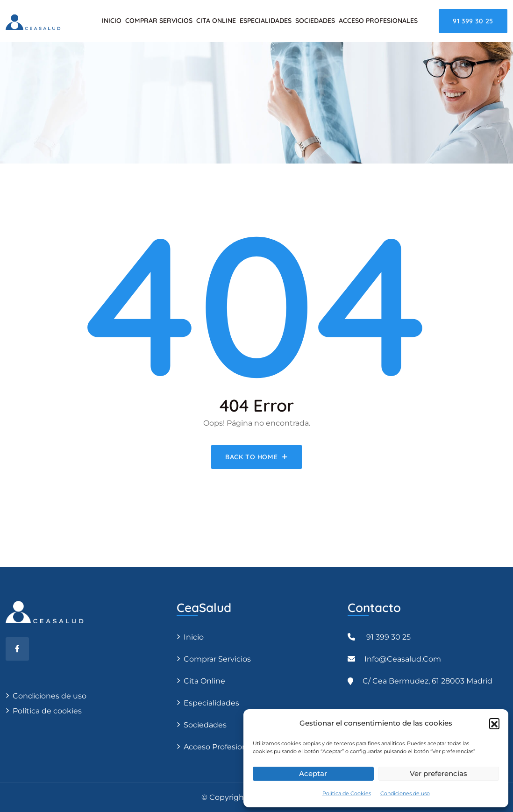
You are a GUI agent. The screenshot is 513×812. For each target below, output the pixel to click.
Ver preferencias (438, 773)
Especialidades (266, 21)
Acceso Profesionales (378, 21)
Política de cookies (46, 711)
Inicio (112, 21)
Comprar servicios (159, 21)
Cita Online (216, 21)
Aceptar (313, 773)
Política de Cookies (347, 793)
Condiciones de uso (405, 793)
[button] (494, 723)
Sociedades (315, 21)
